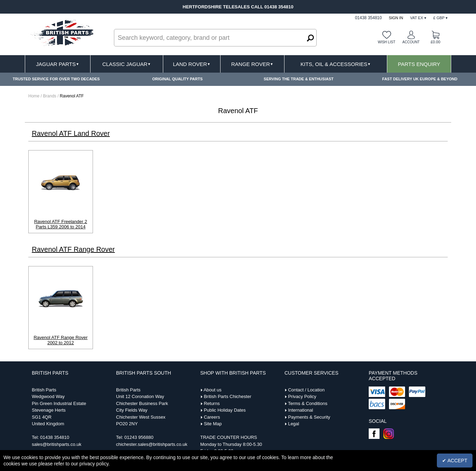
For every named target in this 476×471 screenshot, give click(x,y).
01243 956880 (139, 437)
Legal (294, 424)
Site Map (213, 424)
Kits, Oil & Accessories (336, 64)
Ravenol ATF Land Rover (71, 133)
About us (212, 390)
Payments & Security (309, 417)
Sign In (396, 18)
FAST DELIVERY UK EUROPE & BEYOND (420, 79)
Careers (212, 417)
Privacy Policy (302, 396)
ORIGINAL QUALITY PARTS (178, 79)
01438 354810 (55, 437)
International (301, 410)
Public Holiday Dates (225, 410)
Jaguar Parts (58, 64)
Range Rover (252, 64)
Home (34, 96)
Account (411, 42)
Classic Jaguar (127, 64)
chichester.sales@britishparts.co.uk (152, 444)
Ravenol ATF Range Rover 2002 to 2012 (60, 340)
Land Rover (192, 64)
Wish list (387, 42)
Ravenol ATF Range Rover (73, 249)
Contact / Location (306, 390)
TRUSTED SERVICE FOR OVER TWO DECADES (56, 79)
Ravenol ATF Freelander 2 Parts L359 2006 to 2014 (61, 224)
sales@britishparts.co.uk (57, 444)
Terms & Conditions (308, 403)
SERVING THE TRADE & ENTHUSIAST (299, 79)
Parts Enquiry (419, 64)
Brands (50, 96)
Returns (212, 403)
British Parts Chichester (228, 396)
